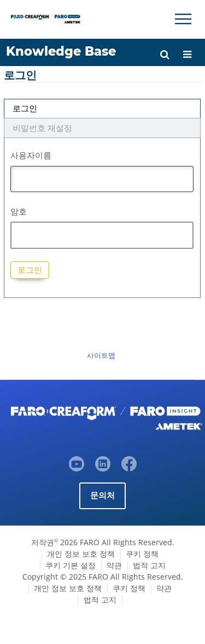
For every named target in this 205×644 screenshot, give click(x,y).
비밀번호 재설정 (42, 128)
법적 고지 (149, 565)
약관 (114, 565)
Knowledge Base (61, 51)
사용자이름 (31, 155)
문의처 (103, 495)
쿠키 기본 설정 (71, 565)
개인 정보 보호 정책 (81, 554)
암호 (19, 211)
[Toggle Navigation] (183, 19)
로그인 (25, 108)
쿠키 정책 (142, 554)
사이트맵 (101, 355)
